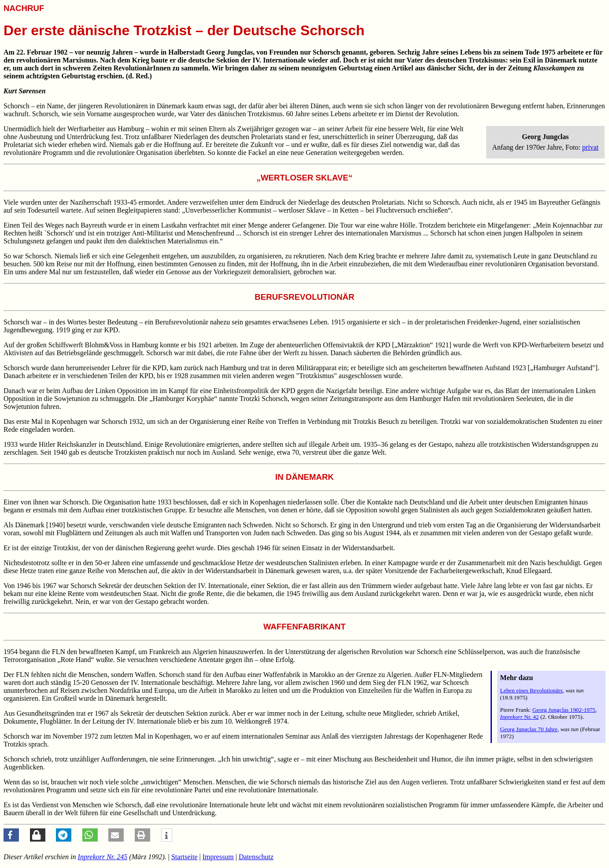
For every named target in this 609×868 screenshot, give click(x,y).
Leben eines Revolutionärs (531, 690)
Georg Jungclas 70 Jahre (529, 729)
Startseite (185, 857)
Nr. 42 (520, 717)
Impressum (218, 857)
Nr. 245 (103, 857)
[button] (11, 835)
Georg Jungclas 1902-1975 (564, 710)
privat (590, 147)
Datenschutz (256, 857)
